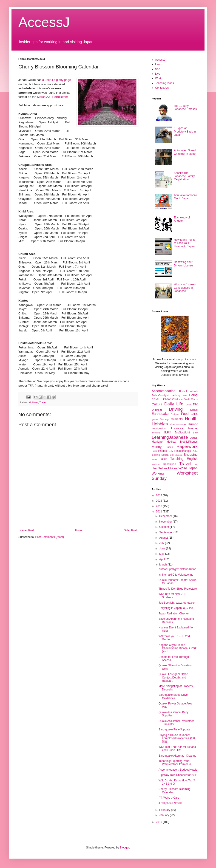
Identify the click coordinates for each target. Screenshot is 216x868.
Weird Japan (188, 468)
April (162, 559)
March (163, 565)
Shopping (191, 455)
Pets (154, 451)
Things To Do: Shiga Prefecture (178, 589)
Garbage (165, 419)
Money (157, 447)
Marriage (157, 442)
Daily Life (174, 404)
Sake (195, 451)
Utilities (173, 468)
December (166, 516)
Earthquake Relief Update (174, 729)
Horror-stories (178, 424)
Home (79, 530)
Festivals (175, 414)
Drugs (194, 410)
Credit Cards (191, 399)
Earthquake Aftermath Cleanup (177, 756)
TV (196, 464)
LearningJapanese (170, 437)
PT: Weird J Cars (169, 798)
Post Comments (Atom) (50, 537)
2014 (159, 495)
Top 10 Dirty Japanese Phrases (185, 107)
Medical (171, 442)
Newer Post (27, 530)
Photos (163, 451)
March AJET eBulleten (52, 97)
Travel (43, 402)
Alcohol (183, 391)
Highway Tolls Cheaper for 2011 (178, 775)
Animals (194, 391)
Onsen (169, 447)
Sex (172, 455)
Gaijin (194, 414)
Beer (185, 395)
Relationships (183, 451)
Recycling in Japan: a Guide (176, 608)
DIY (195, 404)
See (158, 69)
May (162, 554)
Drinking (157, 410)
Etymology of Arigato (182, 219)
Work (158, 78)
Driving (176, 409)
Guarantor (177, 419)
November (166, 522)
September (166, 532)
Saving (156, 455)
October (165, 527)
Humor (193, 424)
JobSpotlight (182, 433)
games (155, 419)
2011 (159, 512)
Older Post (130, 530)
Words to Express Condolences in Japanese (185, 288)
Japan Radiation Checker (174, 614)
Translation (169, 464)
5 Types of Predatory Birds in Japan (185, 131)
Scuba (165, 455)
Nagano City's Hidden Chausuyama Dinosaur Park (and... (178, 648)
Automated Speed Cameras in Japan (185, 152)
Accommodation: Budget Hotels (178, 770)
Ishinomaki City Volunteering (176, 575)
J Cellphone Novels (170, 803)
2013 (159, 501)
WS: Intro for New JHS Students (172, 596)
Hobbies (34, 402)
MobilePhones (189, 442)
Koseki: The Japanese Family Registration (184, 176)
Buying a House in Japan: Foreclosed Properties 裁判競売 (177, 738)
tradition (156, 464)
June (163, 549)
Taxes (163, 459)
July (162, 543)
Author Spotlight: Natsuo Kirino (177, 569)
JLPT (167, 432)
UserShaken (159, 468)
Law (195, 433)
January (165, 815)
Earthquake (160, 414)
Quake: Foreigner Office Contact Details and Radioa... (173, 677)
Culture (157, 404)
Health (191, 419)
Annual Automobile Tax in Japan (185, 197)
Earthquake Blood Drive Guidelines (173, 696)
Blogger (124, 848)
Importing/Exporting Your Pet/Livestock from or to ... (176, 763)
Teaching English (184, 459)
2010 (159, 822)
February (165, 810)
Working (158, 473)
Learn (159, 64)
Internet (193, 428)
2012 (159, 506)
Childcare (177, 399)
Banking (175, 395)
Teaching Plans (164, 83)
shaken (179, 455)
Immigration (159, 428)
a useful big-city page (57, 80)
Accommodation (163, 391)
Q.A (171, 451)
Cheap (167, 399)
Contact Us (162, 88)
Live (158, 74)
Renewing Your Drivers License (183, 264)
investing (156, 433)
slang (154, 459)
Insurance (177, 428)
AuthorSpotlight (160, 395)
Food (185, 414)
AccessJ (44, 22)
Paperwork (187, 446)
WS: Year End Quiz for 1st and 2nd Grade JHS (177, 749)
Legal (194, 438)
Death (188, 405)
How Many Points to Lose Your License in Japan (185, 243)
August (164, 538)
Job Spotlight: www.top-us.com (177, 603)
